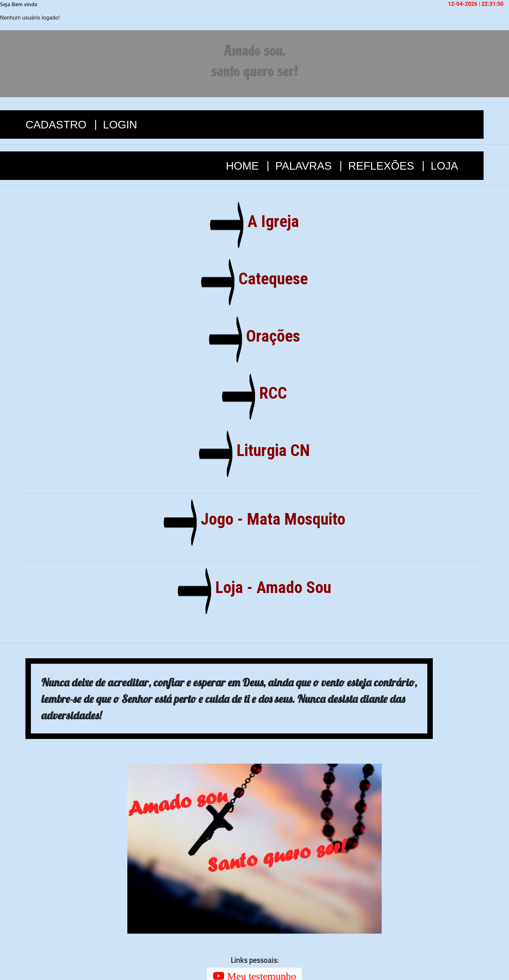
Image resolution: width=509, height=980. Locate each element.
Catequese (271, 279)
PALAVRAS (305, 166)
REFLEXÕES (383, 166)
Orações (270, 336)
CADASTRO (57, 125)
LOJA (444, 166)
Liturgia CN (271, 450)
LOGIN (120, 125)
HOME (244, 166)
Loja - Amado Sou (271, 587)
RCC (270, 393)
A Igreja (271, 221)
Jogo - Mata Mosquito (270, 519)
